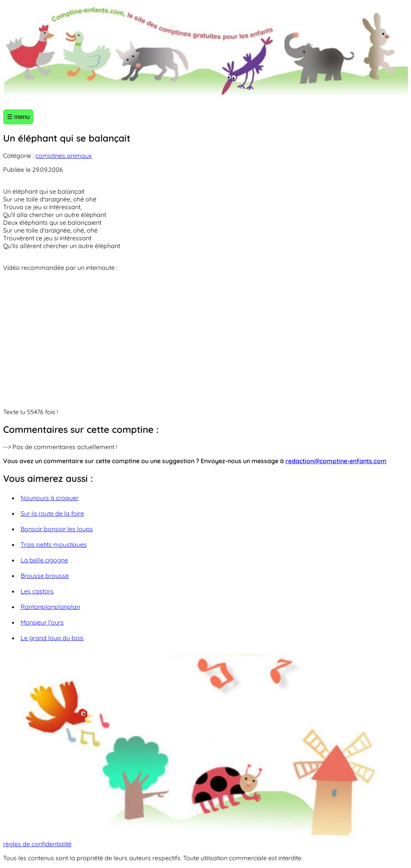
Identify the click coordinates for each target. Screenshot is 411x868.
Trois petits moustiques (54, 544)
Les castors (37, 591)
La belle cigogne (44, 560)
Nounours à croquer (50, 498)
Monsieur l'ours (42, 622)
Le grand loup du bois (52, 638)
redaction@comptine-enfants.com (336, 461)
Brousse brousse (45, 576)
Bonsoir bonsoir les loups (57, 529)
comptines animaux (64, 156)
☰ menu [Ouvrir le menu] (18, 117)
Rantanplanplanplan (50, 607)
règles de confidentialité (37, 844)
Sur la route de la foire (52, 513)
